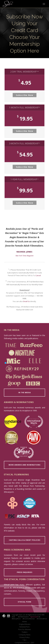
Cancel (38, 275)
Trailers (24, 632)
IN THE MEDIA (24, 393)
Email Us (26, 301)
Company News (24, 635)
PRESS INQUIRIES (25, 572)
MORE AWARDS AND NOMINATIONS (24, 465)
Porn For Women (25, 630)
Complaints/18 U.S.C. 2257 (24, 643)
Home (24, 622)
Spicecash (34, 617)
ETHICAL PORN (25, 602)
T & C (25, 640)
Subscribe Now (25, 95)
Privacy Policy (25, 637)
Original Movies (25, 624)
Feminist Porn (24, 627)
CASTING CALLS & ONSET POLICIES (25, 540)
